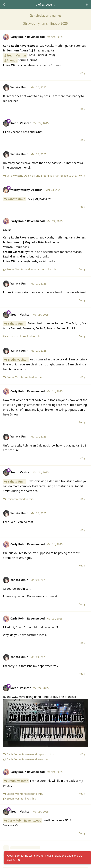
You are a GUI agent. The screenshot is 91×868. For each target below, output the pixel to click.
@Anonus (10, 60)
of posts (45, 5)
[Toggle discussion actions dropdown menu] (87, 5)
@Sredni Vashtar (15, 55)
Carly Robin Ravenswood (25, 820)
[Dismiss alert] (19, 860)
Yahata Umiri (17, 199)
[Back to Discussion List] (4, 5)
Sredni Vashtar (18, 360)
